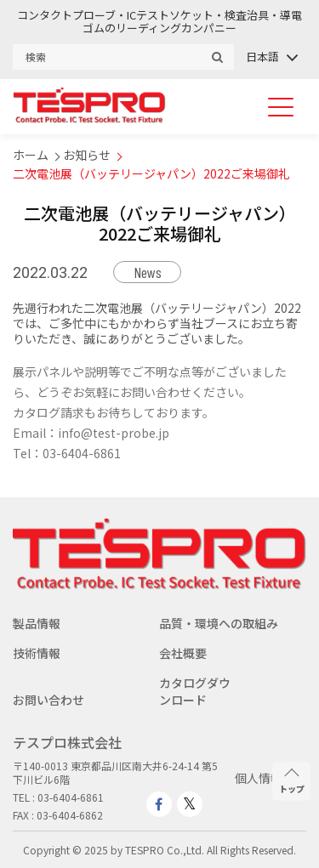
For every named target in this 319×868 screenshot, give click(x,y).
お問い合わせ (48, 700)
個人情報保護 (271, 778)
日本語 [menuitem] (262, 57)
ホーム (31, 155)
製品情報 (37, 623)
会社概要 (183, 653)
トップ (292, 781)
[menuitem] (271, 57)
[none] (271, 57)
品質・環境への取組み (219, 623)
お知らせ (87, 155)
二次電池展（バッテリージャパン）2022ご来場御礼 (151, 173)
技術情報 (37, 653)
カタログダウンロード (195, 691)
